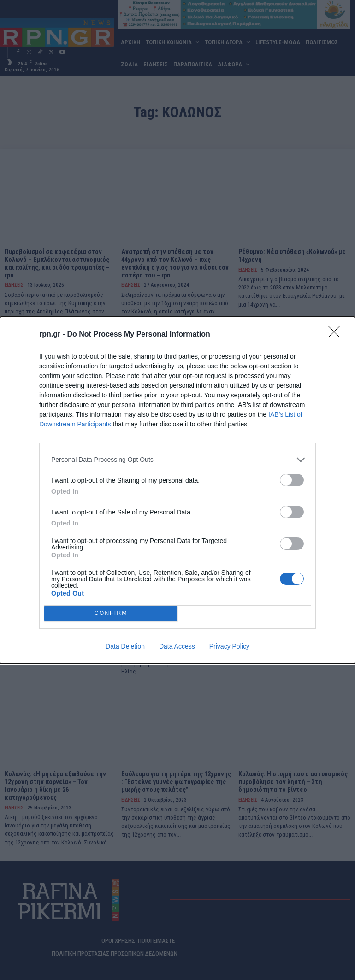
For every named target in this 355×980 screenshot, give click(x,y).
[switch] (292, 480)
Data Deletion (125, 646)
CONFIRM (111, 613)
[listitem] (177, 460)
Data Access (177, 646)
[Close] (337, 335)
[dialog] (177, 490)
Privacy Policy (229, 646)
